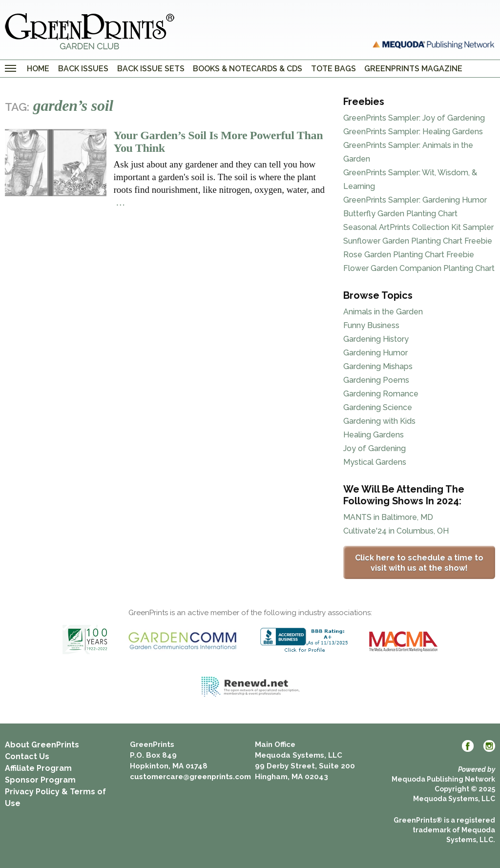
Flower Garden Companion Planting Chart (419, 268)
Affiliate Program (38, 768)
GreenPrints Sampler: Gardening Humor (415, 200)
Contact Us (27, 756)
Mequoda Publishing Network (443, 779)
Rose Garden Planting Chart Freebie (409, 255)
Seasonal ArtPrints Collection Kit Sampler (418, 227)
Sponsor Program (40, 780)
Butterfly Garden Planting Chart (400, 214)
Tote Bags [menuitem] (333, 69)
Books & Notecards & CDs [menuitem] (248, 69)
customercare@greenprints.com (190, 777)
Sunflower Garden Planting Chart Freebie (418, 241)
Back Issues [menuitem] (83, 69)
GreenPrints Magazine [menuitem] (413, 69)
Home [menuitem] (38, 69)
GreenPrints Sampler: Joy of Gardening (414, 118)
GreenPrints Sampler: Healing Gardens (413, 132)
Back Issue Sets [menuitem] (151, 69)
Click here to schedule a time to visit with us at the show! (419, 563)
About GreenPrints (42, 745)
